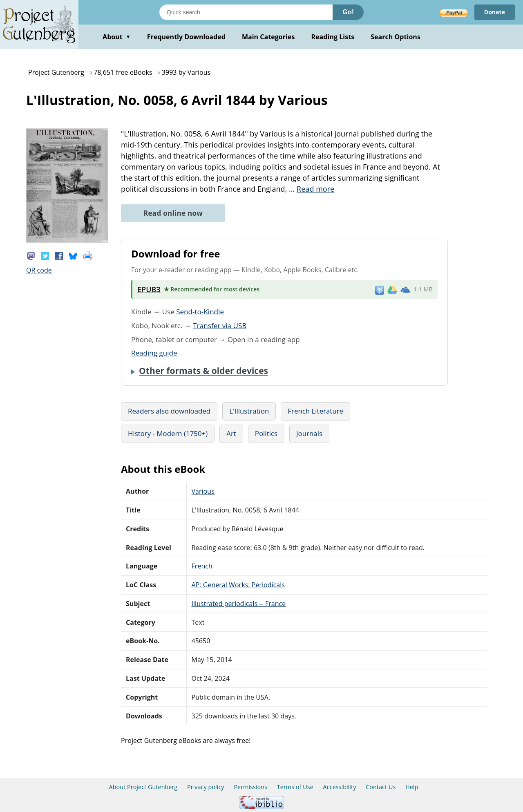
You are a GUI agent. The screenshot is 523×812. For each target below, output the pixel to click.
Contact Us (381, 787)
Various (203, 491)
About (117, 37)
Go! (348, 12)
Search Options (396, 37)
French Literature (315, 411)
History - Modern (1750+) (168, 433)
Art (231, 433)
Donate (495, 12)
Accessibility (340, 787)
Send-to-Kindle (200, 312)
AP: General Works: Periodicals (238, 585)
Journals (309, 433)
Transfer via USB (220, 325)
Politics (266, 433)
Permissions (250, 787)
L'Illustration (249, 411)
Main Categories (268, 37)
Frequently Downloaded (186, 37)
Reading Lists (333, 37)
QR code (39, 270)
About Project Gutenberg (143, 787)
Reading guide (154, 353)
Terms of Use (295, 787)
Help (412, 787)
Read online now (173, 213)
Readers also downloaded (169, 411)
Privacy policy (206, 787)
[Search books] (246, 12)
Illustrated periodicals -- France (239, 604)
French (202, 566)
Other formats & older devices (203, 371)
